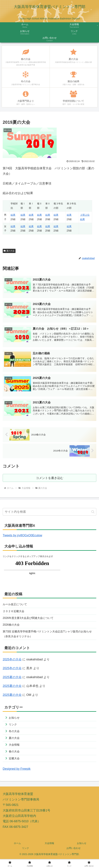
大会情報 (49, 852)
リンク (25, 857)
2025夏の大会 (12, 682)
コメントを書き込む (49, 479)
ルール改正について (16, 606)
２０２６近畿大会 (15, 614)
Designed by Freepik (17, 778)
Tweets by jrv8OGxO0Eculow (22, 537)
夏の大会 (9, 251)
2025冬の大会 (12, 664)
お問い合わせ (74, 857)
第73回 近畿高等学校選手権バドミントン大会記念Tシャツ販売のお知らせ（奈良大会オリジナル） (48, 638)
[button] (93, 513)
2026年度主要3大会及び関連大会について (31, 621)
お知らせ (82, 852)
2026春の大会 (12, 628)
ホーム (17, 852)
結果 (13, 215)
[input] (49, 514)
